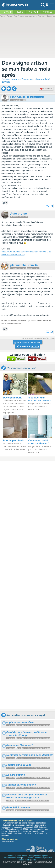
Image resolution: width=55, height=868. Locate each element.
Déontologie (39, 858)
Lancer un (27, 342)
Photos (32, 12)
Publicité (49, 858)
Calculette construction (12, 858)
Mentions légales (41, 856)
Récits (20, 12)
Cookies (34, 860)
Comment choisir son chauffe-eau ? (39, 442)
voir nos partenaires (8, 841)
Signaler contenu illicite (24, 856)
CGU (24, 858)
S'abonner (46, 89)
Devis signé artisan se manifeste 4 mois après (26, 69)
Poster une (27, 346)
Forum (6, 12)
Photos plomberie (13, 441)
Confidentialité (24, 860)
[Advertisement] (27, 585)
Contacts (10, 856)
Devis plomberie (13, 398)
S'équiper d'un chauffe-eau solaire (40, 399)
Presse (30, 858)
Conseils (48, 12)
